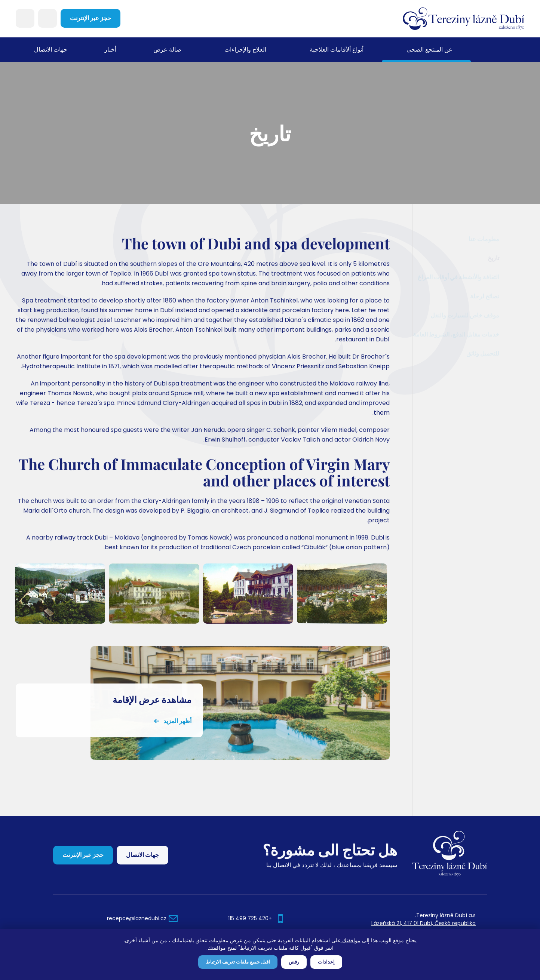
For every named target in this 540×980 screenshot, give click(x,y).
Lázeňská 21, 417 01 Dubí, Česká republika (424, 923)
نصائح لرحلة (489, 296)
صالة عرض (167, 50)
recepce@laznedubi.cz (137, 918)
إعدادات (326, 962)
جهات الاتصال (51, 50)
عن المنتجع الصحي (429, 50)
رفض (294, 962)
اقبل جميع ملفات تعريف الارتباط (238, 962)
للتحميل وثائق (487, 354)
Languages (25, 18)
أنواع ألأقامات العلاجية (337, 50)
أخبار (110, 50)
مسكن (498, 50)
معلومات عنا (501, 239)
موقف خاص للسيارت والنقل (469, 315)
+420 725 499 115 (250, 918)
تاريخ (511, 258)
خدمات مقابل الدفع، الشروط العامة (461, 334)
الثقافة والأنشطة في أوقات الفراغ (463, 277)
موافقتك (351, 940)
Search (47, 18)
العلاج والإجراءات (245, 50)
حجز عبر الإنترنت (90, 18)
